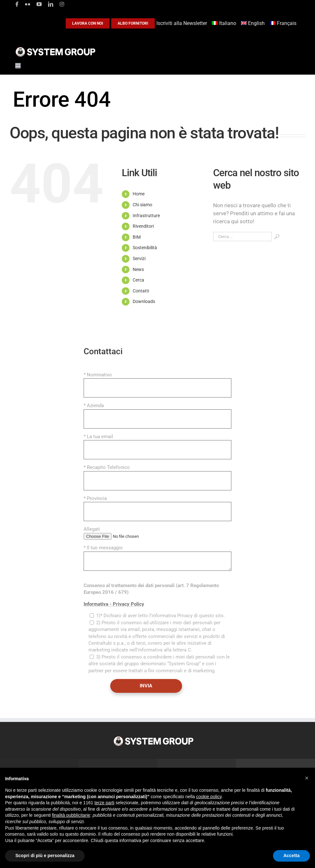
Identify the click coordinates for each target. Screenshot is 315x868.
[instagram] (62, 4)
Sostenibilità (145, 248)
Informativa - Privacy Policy (114, 604)
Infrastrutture (146, 216)
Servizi (139, 258)
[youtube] (39, 4)
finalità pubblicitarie (71, 815)
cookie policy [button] (209, 797)
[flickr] (28, 4)
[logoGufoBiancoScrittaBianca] (55, 49)
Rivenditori (143, 226)
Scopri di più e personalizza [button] (45, 856)
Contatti (141, 291)
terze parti (104, 803)
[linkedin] (51, 4)
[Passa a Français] (284, 24)
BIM (137, 237)
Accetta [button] (291, 856)
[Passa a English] (254, 24)
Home (139, 194)
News (138, 269)
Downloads (144, 301)
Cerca (138, 280)
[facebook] (17, 4)
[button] (307, 778)
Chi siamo (142, 205)
